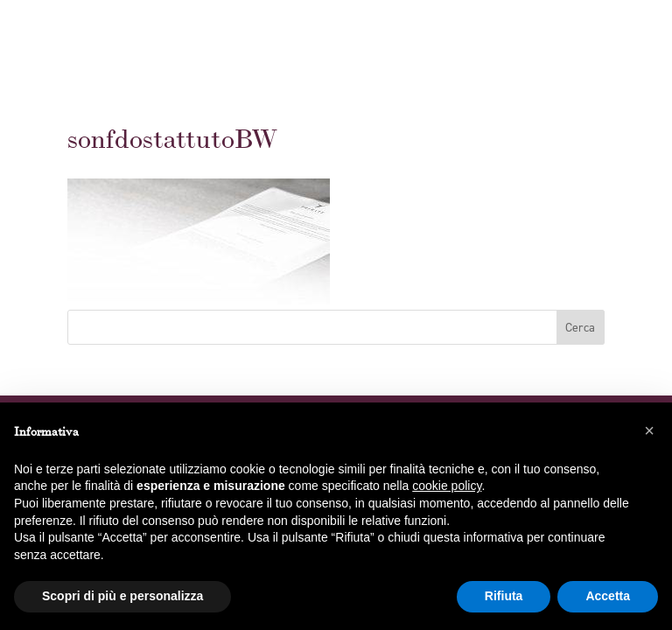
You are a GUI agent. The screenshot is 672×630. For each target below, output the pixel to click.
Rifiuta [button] (504, 596)
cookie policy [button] (447, 486)
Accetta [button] (608, 596)
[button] (649, 430)
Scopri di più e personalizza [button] (122, 596)
